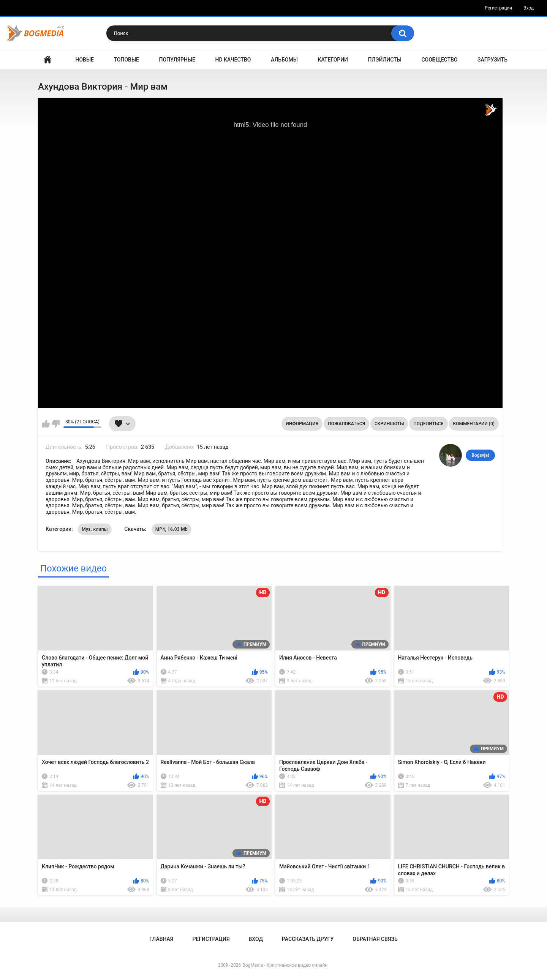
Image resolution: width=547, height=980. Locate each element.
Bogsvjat (480, 455)
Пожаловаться (346, 424)
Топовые (126, 60)
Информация (302, 424)
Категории (333, 60)
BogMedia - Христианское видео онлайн (285, 965)
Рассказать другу (308, 939)
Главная (47, 60)
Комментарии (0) (474, 424)
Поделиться (428, 424)
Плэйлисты (385, 60)
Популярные (177, 60)
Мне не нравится (56, 424)
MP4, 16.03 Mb (172, 529)
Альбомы (284, 60)
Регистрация (498, 8)
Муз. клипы (95, 529)
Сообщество (439, 60)
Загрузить (492, 60)
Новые (85, 60)
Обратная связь (375, 939)
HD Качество (233, 60)
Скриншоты (389, 424)
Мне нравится (46, 424)
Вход (529, 8)
